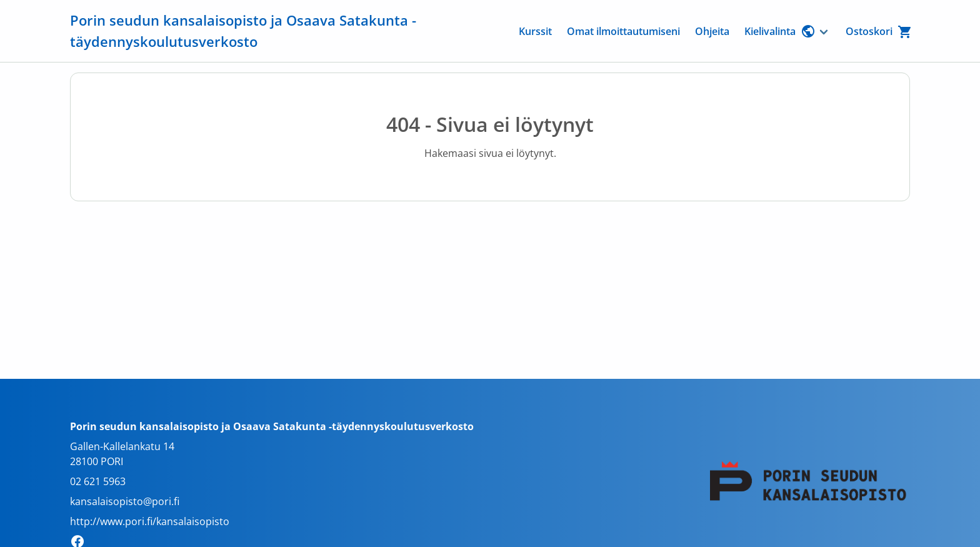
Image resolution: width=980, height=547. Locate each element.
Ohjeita (712, 31)
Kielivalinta (780, 31)
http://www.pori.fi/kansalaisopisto (150, 521)
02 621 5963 (98, 481)
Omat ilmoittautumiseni (623, 31)
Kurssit (535, 31)
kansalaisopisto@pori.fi (125, 501)
